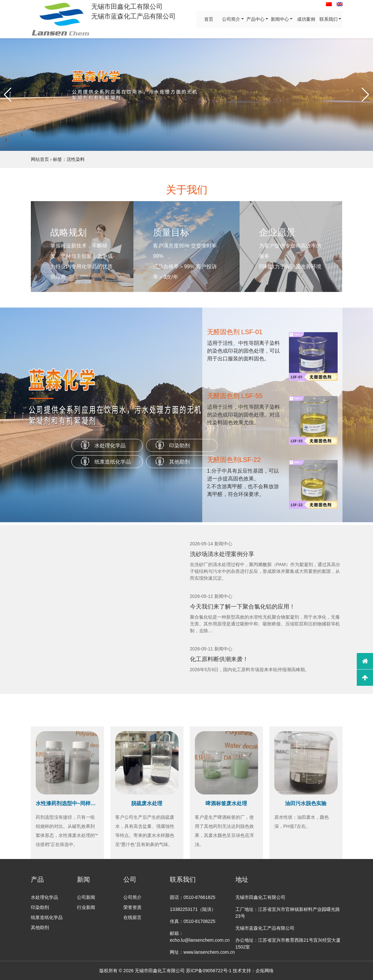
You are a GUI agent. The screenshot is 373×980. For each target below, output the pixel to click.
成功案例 (306, 19)
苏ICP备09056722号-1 (209, 971)
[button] (8, 95)
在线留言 (132, 917)
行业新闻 (86, 907)
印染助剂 (180, 446)
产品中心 (255, 19)
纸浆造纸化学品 (113, 462)
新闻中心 (280, 19)
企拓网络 (265, 971)
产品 (37, 879)
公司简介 (231, 19)
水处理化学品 (110, 446)
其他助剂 (180, 462)
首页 (208, 19)
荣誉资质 (132, 907)
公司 (130, 879)
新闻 (83, 879)
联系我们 (328, 19)
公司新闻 (86, 897)
